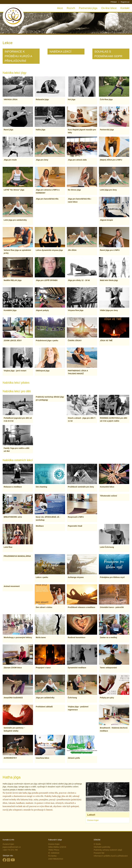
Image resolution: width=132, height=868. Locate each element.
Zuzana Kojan (93, 820)
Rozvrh (71, 8)
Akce (60, 8)
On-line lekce (109, 8)
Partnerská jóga (88, 8)
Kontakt (125, 8)
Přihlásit (114, 2)
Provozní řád (99, 853)
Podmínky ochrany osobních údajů (108, 850)
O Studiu (97, 844)
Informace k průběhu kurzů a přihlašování (111, 856)
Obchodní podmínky (102, 847)
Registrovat (125, 2)
